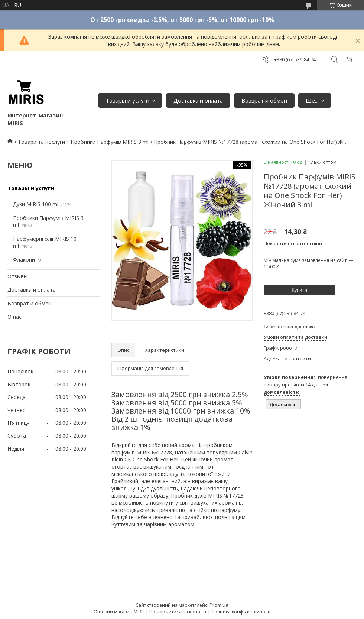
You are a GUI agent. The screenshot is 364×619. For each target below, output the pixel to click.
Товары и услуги (127, 100)
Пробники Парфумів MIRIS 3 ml (110, 142)
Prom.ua (219, 605)
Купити (299, 290)
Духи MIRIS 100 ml (36, 204)
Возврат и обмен (264, 100)
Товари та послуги (41, 142)
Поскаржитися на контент (178, 612)
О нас (14, 317)
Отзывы (17, 276)
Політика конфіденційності (241, 612)
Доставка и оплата (198, 100)
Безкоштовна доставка (289, 327)
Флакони (24, 260)
